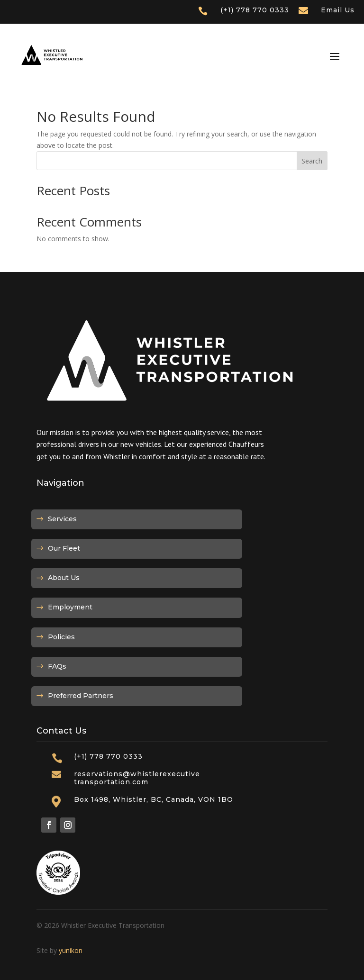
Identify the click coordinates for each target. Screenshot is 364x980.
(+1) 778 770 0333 (255, 10)
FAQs (57, 666)
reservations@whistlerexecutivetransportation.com (137, 778)
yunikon (71, 950)
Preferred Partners (81, 696)
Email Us (338, 10)
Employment (70, 607)
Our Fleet (64, 548)
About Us (64, 578)
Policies (61, 637)
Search (312, 161)
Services (62, 519)
